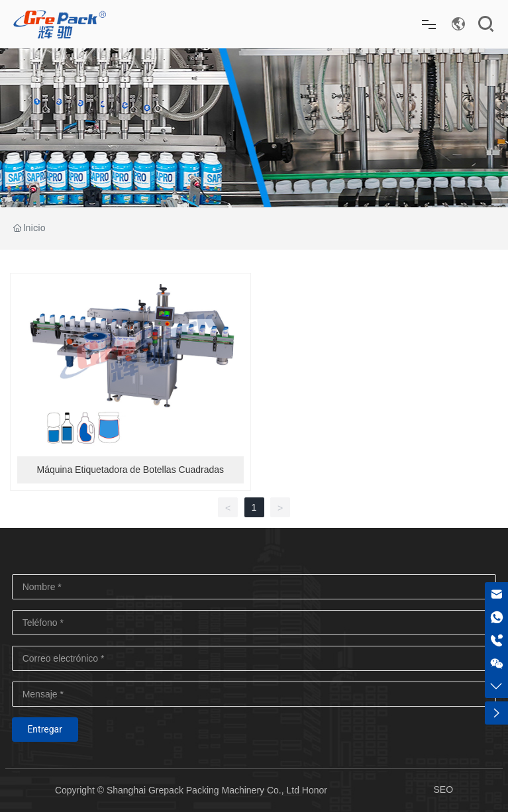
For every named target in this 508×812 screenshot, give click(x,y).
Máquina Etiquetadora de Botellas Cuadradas (130, 470)
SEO (443, 789)
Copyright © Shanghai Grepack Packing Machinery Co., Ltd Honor (191, 790)
